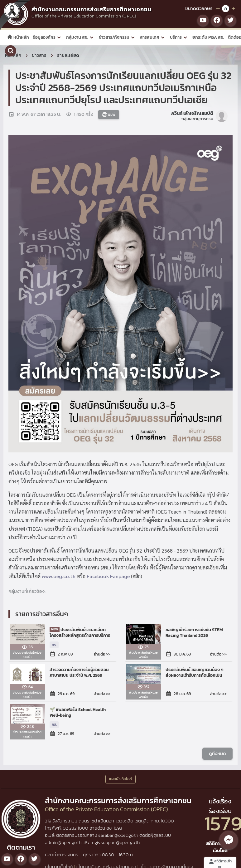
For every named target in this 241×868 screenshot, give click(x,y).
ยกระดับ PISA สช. (208, 37)
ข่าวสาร (39, 55)
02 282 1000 (76, 828)
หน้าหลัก (18, 37)
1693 (118, 828)
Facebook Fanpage (108, 576)
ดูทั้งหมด (217, 753)
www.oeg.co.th (59, 576)
